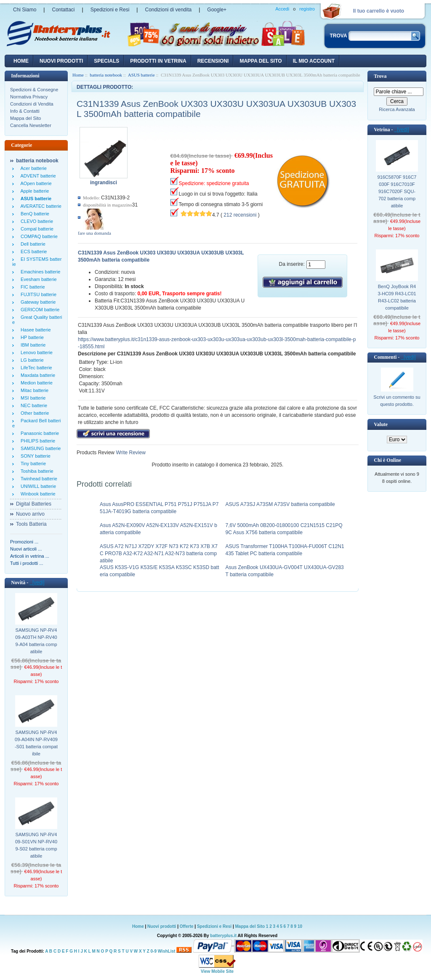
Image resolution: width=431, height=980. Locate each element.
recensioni (213, 61)
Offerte (187, 926)
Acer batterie (32, 168)
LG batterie (31, 360)
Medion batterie (35, 383)
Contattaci (63, 10)
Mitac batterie (33, 390)
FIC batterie (32, 287)
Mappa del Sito (25, 118)
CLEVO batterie (36, 221)
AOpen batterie (35, 183)
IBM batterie (32, 345)
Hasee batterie (35, 330)
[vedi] (37, 583)
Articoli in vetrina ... (30, 556)
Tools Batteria (31, 524)
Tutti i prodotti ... (27, 563)
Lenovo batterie (35, 352)
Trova (380, 76)
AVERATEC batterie (40, 206)
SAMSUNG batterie (39, 448)
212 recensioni (240, 215)
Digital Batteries (34, 504)
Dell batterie (32, 244)
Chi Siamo (25, 10)
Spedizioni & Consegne (34, 90)
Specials (106, 61)
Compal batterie (36, 229)
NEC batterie (33, 405)
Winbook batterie (37, 494)
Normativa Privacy (29, 97)
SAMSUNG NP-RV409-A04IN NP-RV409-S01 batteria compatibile (36, 743)
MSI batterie (32, 398)
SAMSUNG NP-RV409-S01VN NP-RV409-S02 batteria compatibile (36, 845)
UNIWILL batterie (37, 486)
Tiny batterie (32, 464)
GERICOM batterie (39, 310)
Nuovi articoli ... (26, 549)
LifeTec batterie (35, 368)
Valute (381, 424)
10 (300, 926)
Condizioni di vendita (168, 10)
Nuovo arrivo (30, 514)
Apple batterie (33, 191)
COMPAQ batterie (38, 236)
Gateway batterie (37, 302)
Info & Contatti (25, 111)
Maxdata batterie (37, 375)
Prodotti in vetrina (158, 61)
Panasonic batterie (39, 433)
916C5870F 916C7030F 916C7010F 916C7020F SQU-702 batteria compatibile (397, 191)
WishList (167, 951)
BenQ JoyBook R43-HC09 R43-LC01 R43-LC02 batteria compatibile (397, 297)
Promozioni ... (24, 542)
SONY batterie (34, 456)
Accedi (282, 9)
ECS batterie (32, 252)
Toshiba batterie (36, 471)
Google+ (217, 10)
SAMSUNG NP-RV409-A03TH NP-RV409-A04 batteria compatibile (36, 641)
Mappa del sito (261, 61)
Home (21, 61)
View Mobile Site (217, 971)
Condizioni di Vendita (32, 104)
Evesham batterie (37, 279)
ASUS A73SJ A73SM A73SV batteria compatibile (280, 504)
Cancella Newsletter (31, 125)
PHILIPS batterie (37, 441)
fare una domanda (94, 233)
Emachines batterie (39, 272)
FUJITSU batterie (37, 294)
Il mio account (314, 61)
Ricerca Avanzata (397, 109)
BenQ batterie (34, 214)
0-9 (154, 951)
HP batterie (31, 337)
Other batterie (33, 413)
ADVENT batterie (37, 176)
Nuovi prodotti (162, 926)
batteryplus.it (224, 936)
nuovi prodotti (61, 61)
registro (307, 9)
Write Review (130, 453)
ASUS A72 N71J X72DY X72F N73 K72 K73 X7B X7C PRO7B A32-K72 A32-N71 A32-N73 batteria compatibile (159, 554)
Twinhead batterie (38, 479)
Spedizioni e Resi (110, 10)
